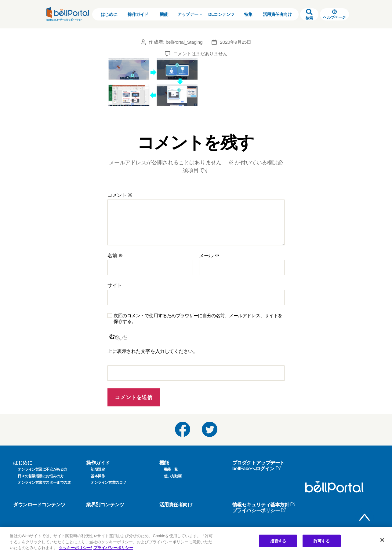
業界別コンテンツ (105, 505)
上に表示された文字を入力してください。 (152, 351)
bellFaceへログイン (257, 469)
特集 (248, 14)
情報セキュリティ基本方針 (264, 505)
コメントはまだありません (200, 54)
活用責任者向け (277, 14)
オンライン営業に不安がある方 (42, 469)
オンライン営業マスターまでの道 (44, 482)
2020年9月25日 (236, 42)
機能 (164, 14)
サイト (115, 285)
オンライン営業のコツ (108, 482)
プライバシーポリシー (259, 510)
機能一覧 (171, 469)
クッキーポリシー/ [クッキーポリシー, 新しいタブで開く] (75, 548)
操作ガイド (138, 14)
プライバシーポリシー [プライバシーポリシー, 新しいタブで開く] (113, 548)
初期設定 (98, 469)
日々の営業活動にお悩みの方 (41, 476)
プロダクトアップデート (258, 463)
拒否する (278, 541)
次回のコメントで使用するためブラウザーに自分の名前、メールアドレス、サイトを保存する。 (198, 318)
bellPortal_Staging (183, 42)
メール (209, 256)
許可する (322, 541)
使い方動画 (173, 476)
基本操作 (98, 476)
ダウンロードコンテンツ (39, 505)
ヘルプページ (334, 15)
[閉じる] (382, 540)
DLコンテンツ (221, 14)
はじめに (109, 14)
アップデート (190, 14)
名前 (115, 256)
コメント (120, 195)
